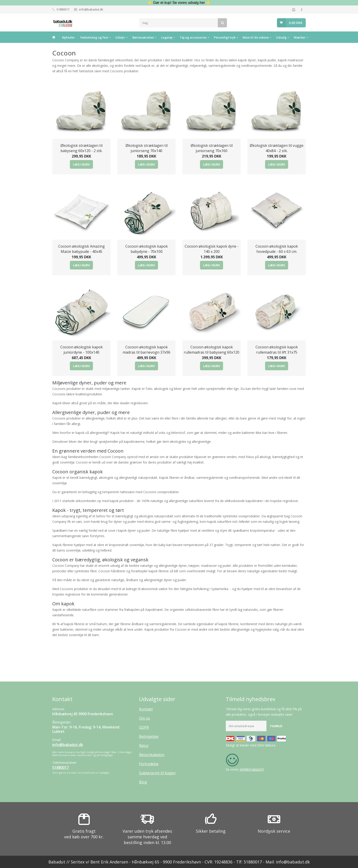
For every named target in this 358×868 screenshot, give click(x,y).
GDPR (144, 727)
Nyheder (68, 37)
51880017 (63, 9)
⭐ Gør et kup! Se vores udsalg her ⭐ (179, 3)
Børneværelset (143, 37)
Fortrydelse (149, 764)
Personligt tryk (225, 37)
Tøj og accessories (193, 37)
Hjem (54, 37)
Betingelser (149, 736)
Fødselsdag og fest (94, 37)
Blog (143, 782)
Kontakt (146, 709)
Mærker (300, 37)
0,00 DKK (296, 23)
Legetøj (167, 37)
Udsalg (281, 37)
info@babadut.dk (91, 9)
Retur (144, 746)
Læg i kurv (81, 164)
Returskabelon (152, 755)
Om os (145, 718)
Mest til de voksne (256, 37)
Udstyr (120, 37)
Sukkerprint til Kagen (157, 773)
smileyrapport (252, 769)
